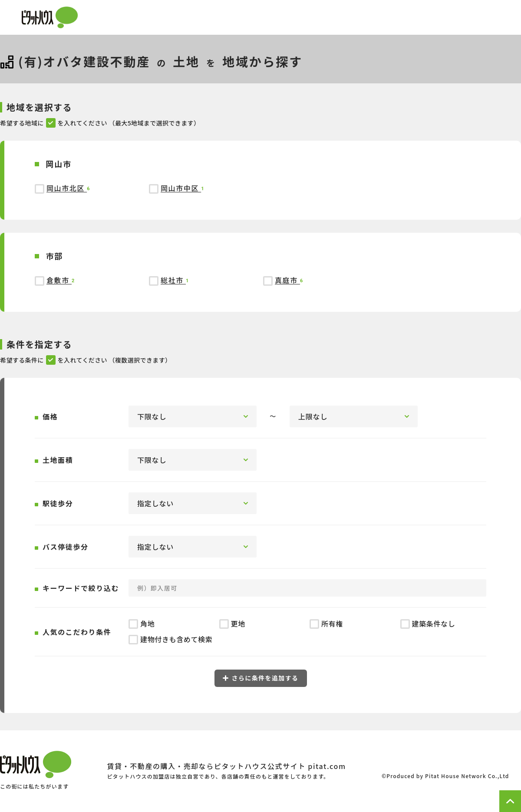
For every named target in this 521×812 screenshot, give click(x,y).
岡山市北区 (67, 188)
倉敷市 (59, 280)
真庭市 (287, 280)
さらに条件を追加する (261, 678)
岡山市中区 (181, 188)
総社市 (173, 280)
